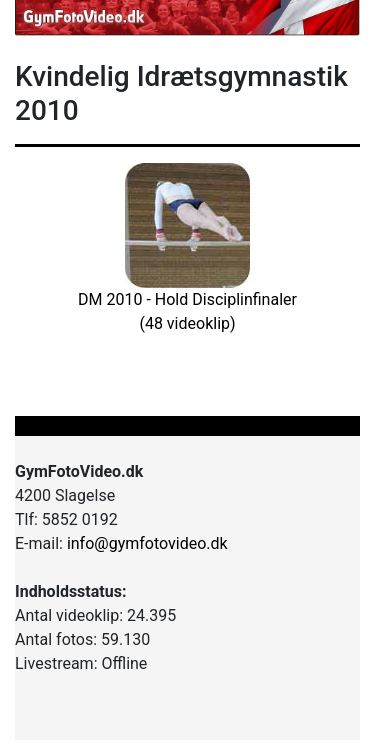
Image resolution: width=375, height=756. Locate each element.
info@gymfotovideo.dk (147, 543)
